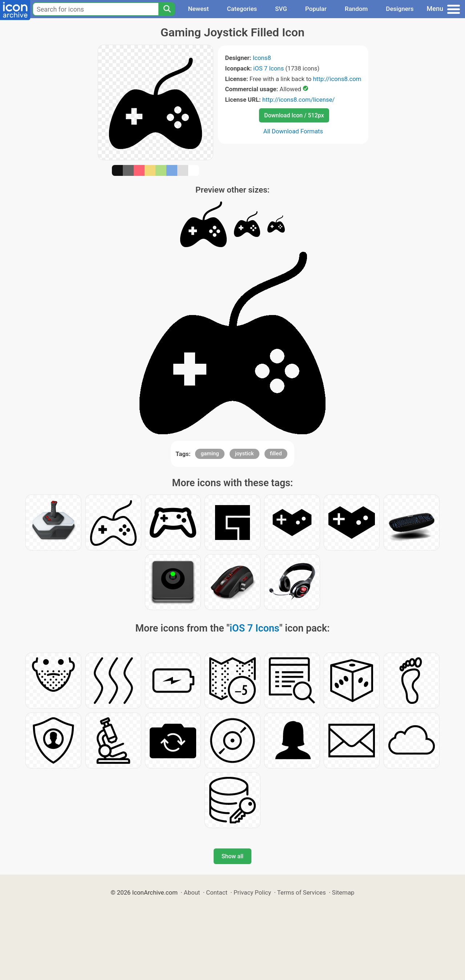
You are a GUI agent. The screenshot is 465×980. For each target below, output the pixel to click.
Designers (400, 9)
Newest (198, 9)
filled (276, 453)
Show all (232, 856)
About (192, 892)
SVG (281, 9)
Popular (316, 9)
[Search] (167, 9)
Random (356, 9)
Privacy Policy (252, 892)
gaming (210, 453)
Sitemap (343, 892)
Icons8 (262, 58)
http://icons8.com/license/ (299, 100)
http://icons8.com (337, 79)
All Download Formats (293, 131)
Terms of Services (302, 892)
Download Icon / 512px (294, 115)
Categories (242, 9)
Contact (217, 892)
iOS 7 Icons (268, 68)
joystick (244, 453)
